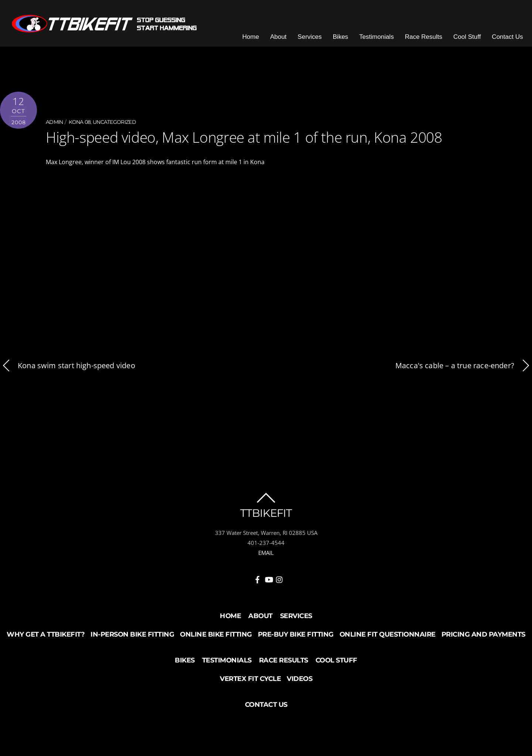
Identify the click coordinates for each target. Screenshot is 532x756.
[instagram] (280, 581)
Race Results (428, 40)
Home (255, 40)
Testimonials (381, 40)
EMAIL (266, 556)
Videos (299, 682)
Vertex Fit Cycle (250, 682)
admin (54, 126)
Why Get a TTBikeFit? (46, 638)
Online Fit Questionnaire (388, 638)
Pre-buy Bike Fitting (296, 638)
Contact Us (512, 40)
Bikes (345, 40)
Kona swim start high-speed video (68, 369)
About (283, 40)
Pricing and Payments (483, 638)
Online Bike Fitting (216, 638)
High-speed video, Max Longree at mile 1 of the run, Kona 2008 (240, 140)
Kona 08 (80, 126)
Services (314, 40)
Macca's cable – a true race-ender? (464, 369)
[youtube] (269, 581)
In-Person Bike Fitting (132, 638)
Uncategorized (114, 126)
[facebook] (258, 581)
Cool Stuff (471, 40)
